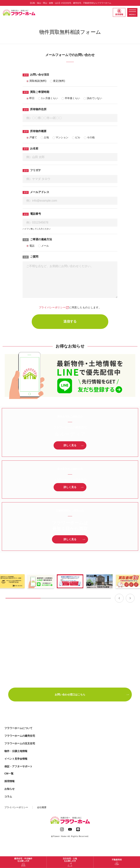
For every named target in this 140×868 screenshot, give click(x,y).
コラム (8, 796)
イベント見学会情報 (16, 759)
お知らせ (9, 789)
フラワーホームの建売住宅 (20, 736)
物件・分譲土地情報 (16, 751)
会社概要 (42, 807)
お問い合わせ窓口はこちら (92, 695)
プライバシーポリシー (54, 307)
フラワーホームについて (18, 728)
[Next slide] (130, 598)
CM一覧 (9, 774)
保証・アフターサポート (18, 766)
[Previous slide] (119, 598)
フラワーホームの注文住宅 (20, 743)
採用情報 (119, 12)
